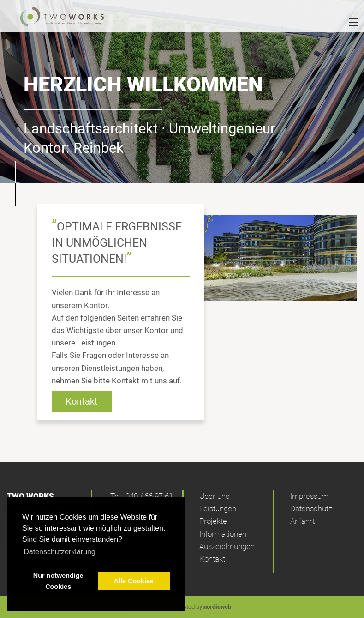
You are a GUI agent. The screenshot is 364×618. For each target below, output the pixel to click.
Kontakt (82, 401)
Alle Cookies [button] (134, 581)
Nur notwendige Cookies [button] (58, 581)
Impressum (309, 496)
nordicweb (217, 607)
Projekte (213, 521)
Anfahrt (302, 521)
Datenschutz (311, 509)
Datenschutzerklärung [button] (60, 552)
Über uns (214, 496)
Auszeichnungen (227, 546)
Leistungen (218, 509)
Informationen (223, 534)
